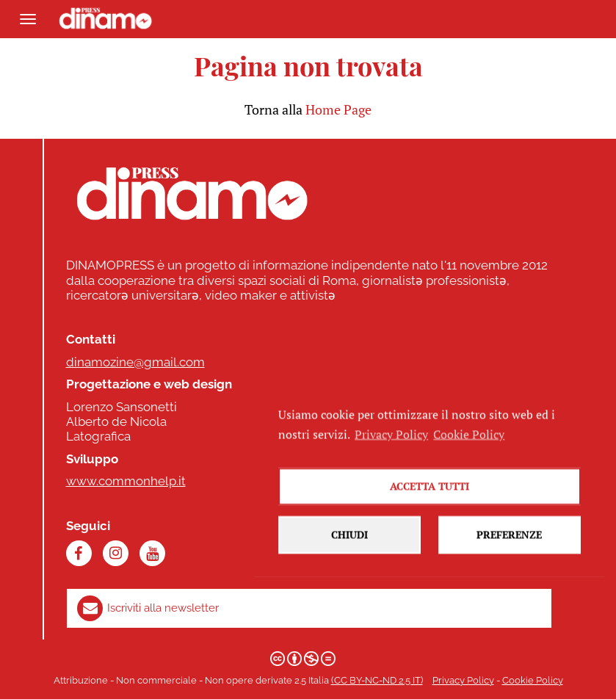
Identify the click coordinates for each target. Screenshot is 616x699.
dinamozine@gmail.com (135, 362)
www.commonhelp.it (126, 481)
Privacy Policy (463, 680)
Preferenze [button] (509, 545)
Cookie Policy (533, 680)
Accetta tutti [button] (430, 497)
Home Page (338, 109)
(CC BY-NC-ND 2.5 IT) (377, 680)
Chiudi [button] (349, 545)
